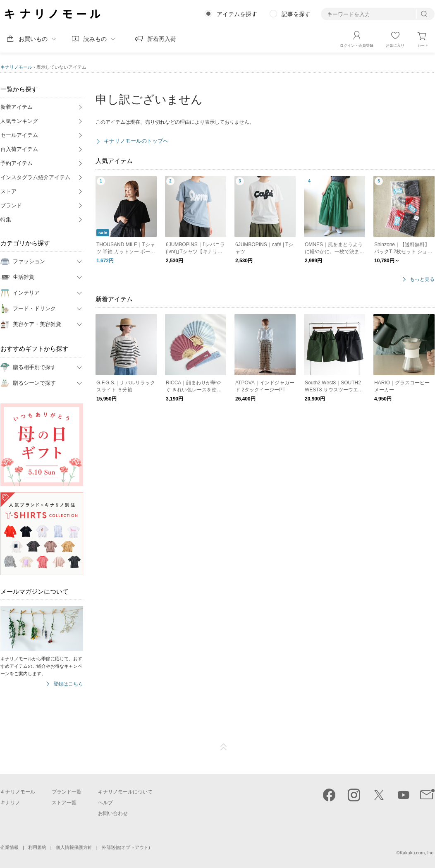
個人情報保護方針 (74, 847)
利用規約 (37, 847)
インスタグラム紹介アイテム (35, 177)
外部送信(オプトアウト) (126, 847)
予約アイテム (17, 163)
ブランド (11, 205)
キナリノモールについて (125, 792)
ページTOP (224, 747)
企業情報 (10, 847)
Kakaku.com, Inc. (417, 853)
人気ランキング (19, 121)
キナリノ (10, 803)
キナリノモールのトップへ (136, 141)
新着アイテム (17, 107)
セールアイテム (19, 135)
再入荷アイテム (19, 149)
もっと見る (422, 279)
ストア (8, 191)
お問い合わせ (113, 813)
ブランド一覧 (67, 792)
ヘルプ (105, 803)
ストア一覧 (64, 803)
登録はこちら (68, 684)
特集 (6, 219)
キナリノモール (16, 67)
